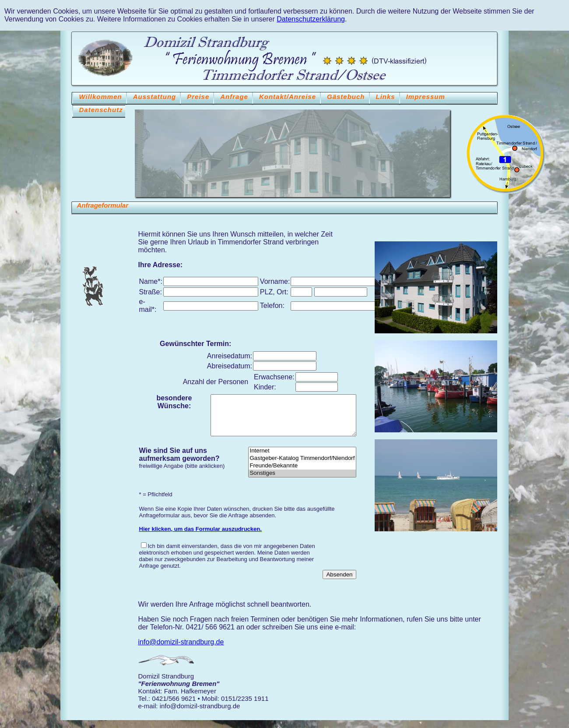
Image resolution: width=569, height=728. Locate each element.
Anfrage (234, 97)
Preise (198, 97)
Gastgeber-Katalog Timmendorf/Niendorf (302, 466)
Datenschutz (101, 110)
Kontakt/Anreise (288, 97)
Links (386, 97)
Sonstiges (302, 481)
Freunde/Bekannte (302, 474)
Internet (302, 459)
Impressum (426, 97)
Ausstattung (155, 97)
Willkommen (101, 97)
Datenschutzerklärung (311, 19)
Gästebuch (346, 97)
